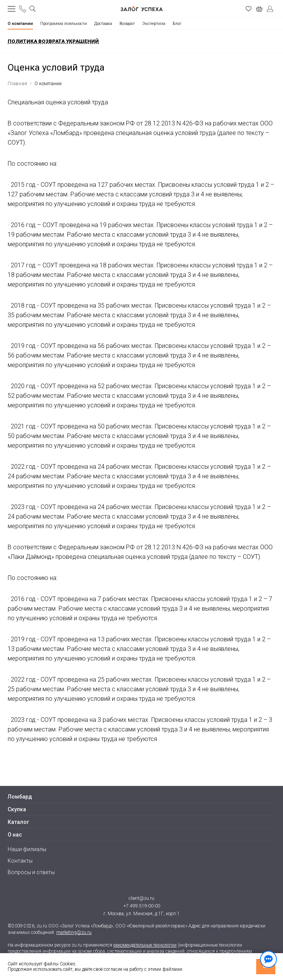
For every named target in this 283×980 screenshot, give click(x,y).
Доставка (103, 24)
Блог (177, 24)
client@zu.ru (141, 898)
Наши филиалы (27, 849)
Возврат (127, 24)
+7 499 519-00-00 (142, 906)
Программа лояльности (64, 24)
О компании (20, 24)
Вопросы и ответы (31, 872)
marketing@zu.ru (74, 932)
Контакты (20, 861)
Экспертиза (154, 24)
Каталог (18, 822)
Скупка (17, 809)
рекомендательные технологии (145, 945)
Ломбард (20, 797)
